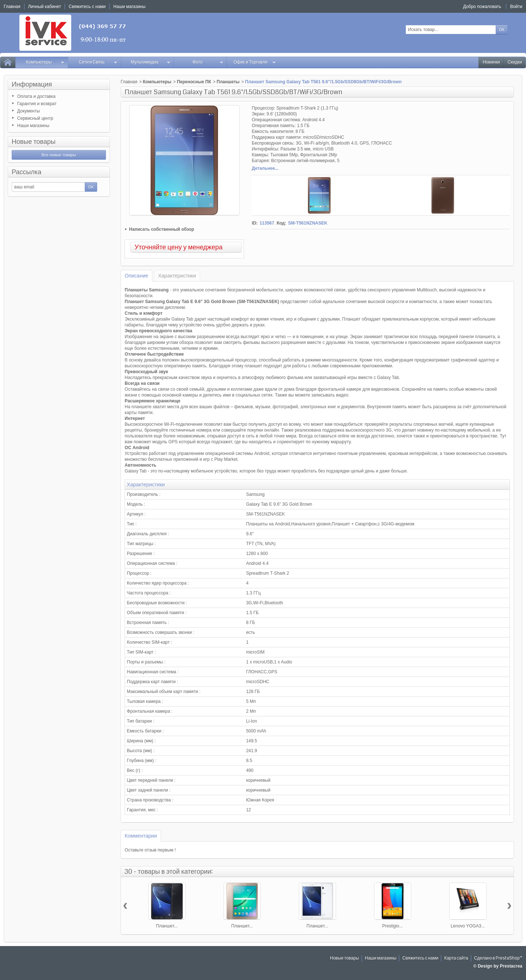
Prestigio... (392, 926)
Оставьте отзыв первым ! (150, 850)
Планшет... (167, 926)
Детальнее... (265, 168)
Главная (129, 82)
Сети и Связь (98, 62)
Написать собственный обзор (161, 229)
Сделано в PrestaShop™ (498, 958)
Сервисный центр (35, 118)
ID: (255, 223)
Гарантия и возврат (37, 104)
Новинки (491, 62)
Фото (208, 62)
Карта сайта (456, 958)
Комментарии (141, 836)
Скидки (515, 62)
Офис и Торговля (255, 62)
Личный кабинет (45, 7)
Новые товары (34, 142)
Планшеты (228, 82)
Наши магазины (33, 126)
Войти (516, 7)
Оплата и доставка (36, 96)
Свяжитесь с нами (420, 958)
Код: (281, 223)
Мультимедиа (151, 62)
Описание (136, 276)
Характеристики (177, 276)
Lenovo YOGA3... (468, 926)
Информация (32, 84)
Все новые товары (59, 155)
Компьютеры (45, 62)
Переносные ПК (194, 82)
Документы (28, 111)
